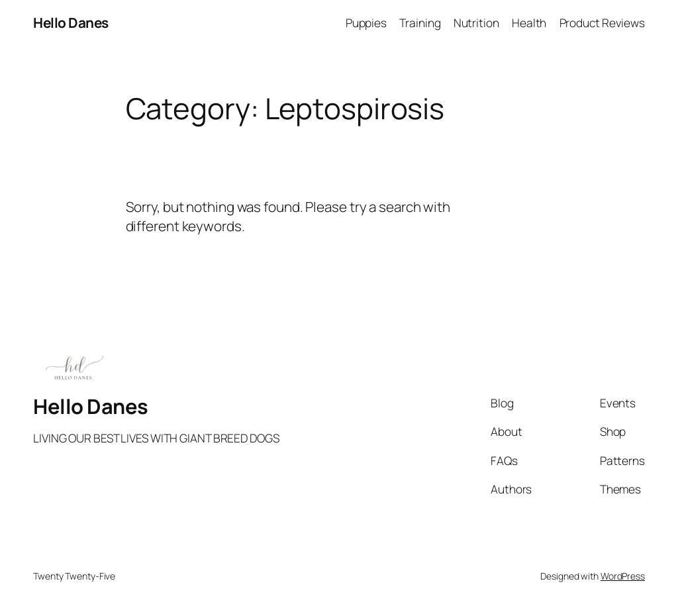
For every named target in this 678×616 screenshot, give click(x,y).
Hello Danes (71, 23)
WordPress (623, 576)
